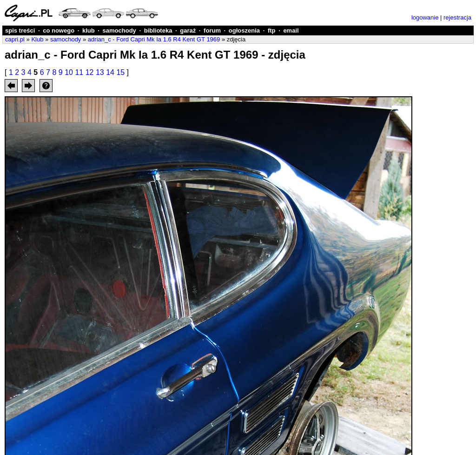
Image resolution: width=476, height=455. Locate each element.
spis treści (20, 30)
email (291, 30)
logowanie (425, 17)
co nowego (59, 30)
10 (69, 72)
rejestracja (457, 17)
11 (79, 72)
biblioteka (158, 30)
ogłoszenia (244, 30)
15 (120, 72)
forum (212, 30)
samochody (119, 30)
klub (89, 30)
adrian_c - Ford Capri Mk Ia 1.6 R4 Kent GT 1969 (154, 39)
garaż (188, 30)
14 (110, 72)
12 (90, 72)
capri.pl (15, 39)
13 (100, 72)
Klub (37, 39)
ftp (272, 30)
